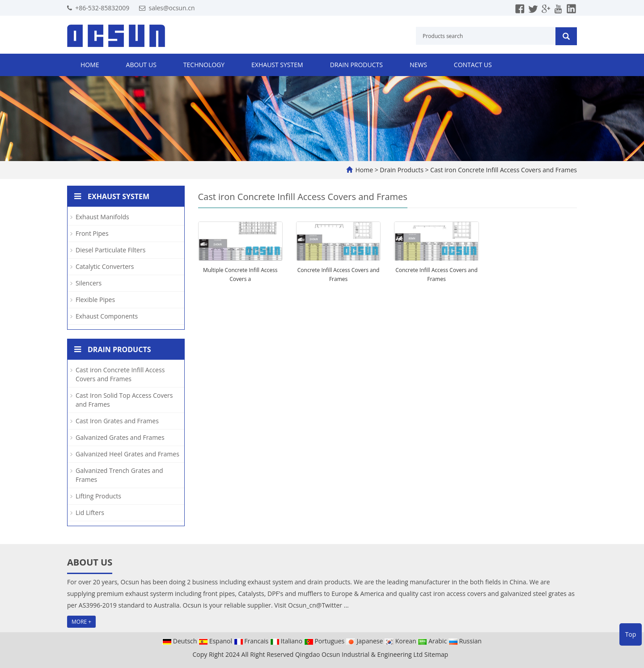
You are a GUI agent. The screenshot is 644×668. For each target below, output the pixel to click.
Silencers (89, 283)
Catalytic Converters (105, 266)
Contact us (473, 65)
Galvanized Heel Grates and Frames (127, 454)
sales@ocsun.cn (172, 8)
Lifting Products (98, 496)
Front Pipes (92, 233)
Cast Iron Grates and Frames (117, 421)
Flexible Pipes (95, 300)
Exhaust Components (107, 316)
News (418, 65)
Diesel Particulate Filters (110, 250)
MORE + (81, 622)
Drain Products (356, 65)
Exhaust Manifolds (102, 217)
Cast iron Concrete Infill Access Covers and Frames (503, 170)
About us (141, 65)
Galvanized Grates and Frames (120, 437)
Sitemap (436, 654)
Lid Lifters (90, 513)
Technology (204, 65)
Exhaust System (277, 65)
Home (90, 65)
